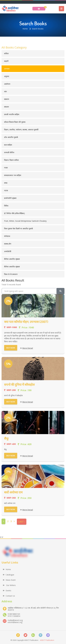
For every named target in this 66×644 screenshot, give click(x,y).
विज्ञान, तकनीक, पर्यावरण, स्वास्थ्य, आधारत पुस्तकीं (21, 130)
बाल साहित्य (8, 145)
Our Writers (9, 585)
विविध (6, 206)
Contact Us (9, 596)
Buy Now (11, 348)
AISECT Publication (47, 640)
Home (25, 29)
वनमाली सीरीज (9, 152)
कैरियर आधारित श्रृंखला (12, 259)
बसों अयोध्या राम (13, 492)
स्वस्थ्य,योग (8, 244)
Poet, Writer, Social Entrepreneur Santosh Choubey (25, 221)
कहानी (6, 61)
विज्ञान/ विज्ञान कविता (11, 160)
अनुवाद (7, 76)
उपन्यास (7, 69)
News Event (9, 580)
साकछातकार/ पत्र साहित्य (13, 175)
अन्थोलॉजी (8, 251)
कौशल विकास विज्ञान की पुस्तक (15, 122)
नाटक (6, 190)
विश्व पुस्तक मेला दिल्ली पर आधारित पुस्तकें (19, 229)
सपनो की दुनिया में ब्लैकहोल (19, 385)
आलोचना (7, 84)
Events (7, 591)
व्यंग (5, 92)
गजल (6, 168)
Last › (22, 522)
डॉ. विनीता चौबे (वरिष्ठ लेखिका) (14, 213)
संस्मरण (7, 99)
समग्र (6, 183)
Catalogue (8, 575)
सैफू (6, 438)
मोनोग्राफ (7, 236)
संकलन (6, 107)
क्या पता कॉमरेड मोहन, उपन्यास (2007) (26, 322)
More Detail (27, 348)
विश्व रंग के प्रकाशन (11, 274)
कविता (6, 53)
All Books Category (14, 47)
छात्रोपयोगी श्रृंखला (10, 198)
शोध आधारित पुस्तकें (11, 137)
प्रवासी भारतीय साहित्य (12, 114)
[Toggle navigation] (61, 9)
